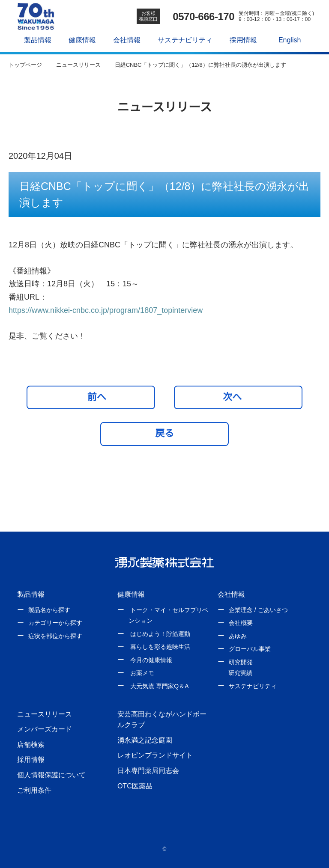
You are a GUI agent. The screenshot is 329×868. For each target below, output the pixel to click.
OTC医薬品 (135, 786)
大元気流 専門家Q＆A (159, 686)
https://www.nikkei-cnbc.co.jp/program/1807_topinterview (115, 310)
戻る (164, 433)
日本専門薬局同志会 (148, 770)
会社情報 (125, 40)
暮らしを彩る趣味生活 (160, 647)
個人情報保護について (51, 775)
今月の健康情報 (151, 660)
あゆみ (238, 636)
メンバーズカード (44, 729)
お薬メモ (142, 673)
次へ (236, 397)
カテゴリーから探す (55, 623)
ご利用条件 (34, 790)
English (287, 40)
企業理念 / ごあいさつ (258, 610)
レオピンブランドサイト (155, 755)
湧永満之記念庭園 (145, 740)
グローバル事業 (250, 649)
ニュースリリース (44, 714)
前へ (93, 397)
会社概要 (241, 623)
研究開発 (241, 662)
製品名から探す (49, 610)
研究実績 (240, 673)
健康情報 (80, 40)
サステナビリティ (183, 40)
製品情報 (36, 40)
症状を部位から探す (55, 636)
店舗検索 (31, 744)
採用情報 (241, 40)
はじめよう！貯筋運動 (160, 634)
